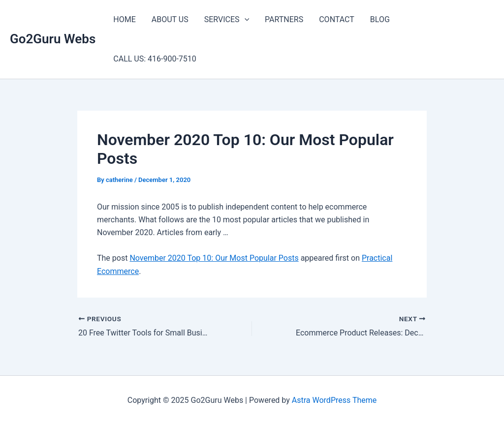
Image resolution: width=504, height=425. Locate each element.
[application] (245, 20)
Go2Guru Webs (53, 39)
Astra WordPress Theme (334, 400)
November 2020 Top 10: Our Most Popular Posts (214, 258)
